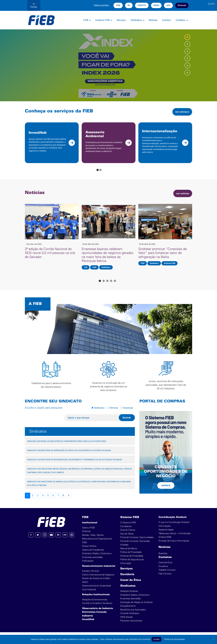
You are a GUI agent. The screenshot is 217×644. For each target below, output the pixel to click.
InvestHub (88, 623)
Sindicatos (136, 20)
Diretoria (114, 411)
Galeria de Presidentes (93, 553)
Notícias (153, 20)
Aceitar (156, 639)
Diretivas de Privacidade (132, 559)
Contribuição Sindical (172, 520)
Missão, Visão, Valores (93, 538)
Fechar (34, 6)
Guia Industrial (89, 593)
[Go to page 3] (107, 284)
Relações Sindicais (129, 594)
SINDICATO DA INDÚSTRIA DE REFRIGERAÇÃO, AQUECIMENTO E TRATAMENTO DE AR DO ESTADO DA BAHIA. (75, 463)
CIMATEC (142, 5)
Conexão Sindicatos (130, 617)
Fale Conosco (165, 577)
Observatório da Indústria (97, 612)
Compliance (126, 530)
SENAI (156, 5)
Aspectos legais (166, 533)
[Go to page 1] (98, 173)
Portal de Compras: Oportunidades (137, 541)
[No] (213, 639)
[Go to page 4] (111, 284)
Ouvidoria (127, 578)
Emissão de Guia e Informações (174, 544)
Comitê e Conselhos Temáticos (97, 607)
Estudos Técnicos (91, 574)
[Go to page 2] (100, 173)
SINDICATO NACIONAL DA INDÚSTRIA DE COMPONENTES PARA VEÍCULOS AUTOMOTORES (67, 445)
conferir (166, 489)
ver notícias (182, 197)
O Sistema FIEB (128, 526)
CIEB (118, 5)
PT (213, 4)
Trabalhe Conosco (167, 573)
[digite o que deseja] (93, 421)
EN (209, 4)
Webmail (182, 5)
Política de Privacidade (131, 555)
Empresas (128, 411)
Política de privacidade (175, 639)
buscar (127, 421)
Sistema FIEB (102, 20)
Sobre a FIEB (88, 531)
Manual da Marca (129, 552)
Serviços (121, 20)
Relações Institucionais (96, 598)
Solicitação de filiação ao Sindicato (136, 606)
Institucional (90, 526)
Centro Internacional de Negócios (98, 578)
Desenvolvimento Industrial (99, 569)
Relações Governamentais (95, 603)
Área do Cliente (128, 533)
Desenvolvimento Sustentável (97, 589)
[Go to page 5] (115, 284)
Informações (165, 529)
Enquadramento (128, 609)
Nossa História (89, 549)
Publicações (88, 564)
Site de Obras (127, 537)
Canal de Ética (131, 583)
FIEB (86, 20)
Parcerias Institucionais (131, 624)
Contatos (180, 20)
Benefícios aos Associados (133, 613)
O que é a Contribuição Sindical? (174, 526)
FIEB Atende (126, 620)
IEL (129, 5)
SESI (168, 5)
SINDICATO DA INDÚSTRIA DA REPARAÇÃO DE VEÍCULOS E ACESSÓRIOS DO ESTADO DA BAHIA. (69, 454)
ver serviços (181, 112)
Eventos (167, 20)
